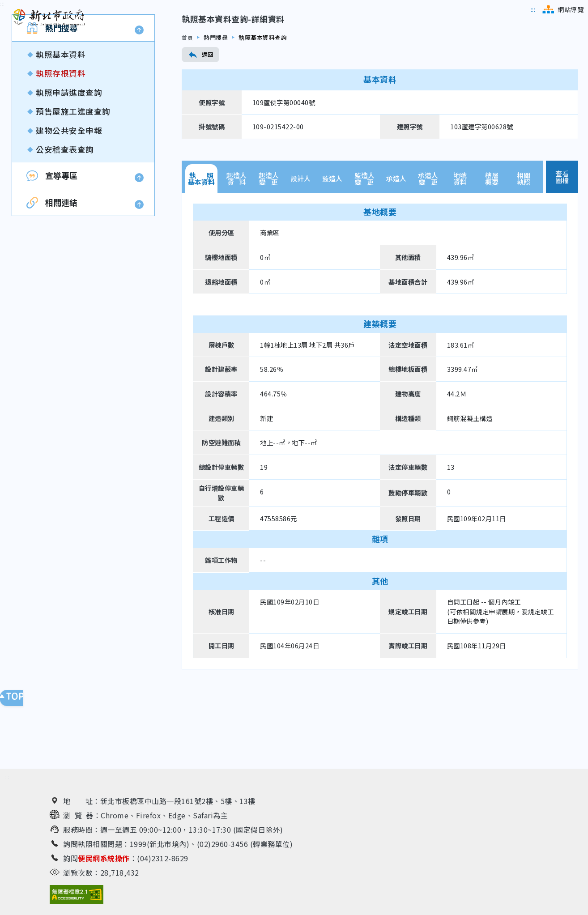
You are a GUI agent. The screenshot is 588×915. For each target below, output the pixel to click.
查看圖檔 (562, 240)
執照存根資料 (61, 137)
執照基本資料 (61, 118)
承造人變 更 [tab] (428, 242)
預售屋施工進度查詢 (73, 175)
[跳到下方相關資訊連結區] (7, 777)
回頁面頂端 (18, 698)
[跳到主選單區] (533, 9)
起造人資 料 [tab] (236, 242)
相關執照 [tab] (524, 242)
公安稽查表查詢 (65, 213)
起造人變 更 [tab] (269, 242)
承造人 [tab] (396, 242)
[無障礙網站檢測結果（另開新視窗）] (77, 895)
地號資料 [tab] (460, 242)
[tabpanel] (380, 494)
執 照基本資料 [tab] (201, 242)
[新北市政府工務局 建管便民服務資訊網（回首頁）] (49, 17)
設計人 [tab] (300, 242)
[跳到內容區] (2, 67)
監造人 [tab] (332, 242)
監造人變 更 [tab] (364, 242)
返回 (200, 118)
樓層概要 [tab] (492, 242)
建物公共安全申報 (69, 194)
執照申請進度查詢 (69, 155)
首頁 (188, 100)
